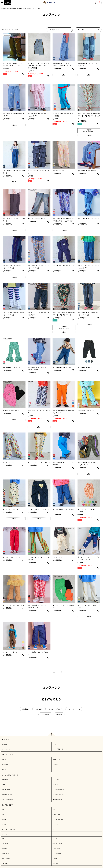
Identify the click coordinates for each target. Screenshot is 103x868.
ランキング (55, 764)
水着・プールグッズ (57, 844)
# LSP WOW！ (39, 709)
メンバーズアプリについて (8, 799)
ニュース (4, 769)
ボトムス (30, 9)
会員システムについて (7, 794)
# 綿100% (59, 714)
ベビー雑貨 (55, 863)
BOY (54, 810)
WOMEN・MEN (56, 815)
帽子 (3, 839)
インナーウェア (56, 849)
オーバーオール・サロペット (9, 829)
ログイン (4, 785)
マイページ (55, 785)
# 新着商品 (25, 709)
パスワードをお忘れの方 (58, 789)
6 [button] (61, 672)
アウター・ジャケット (58, 819)
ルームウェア (5, 834)
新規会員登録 (5, 780)
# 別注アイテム (45, 714)
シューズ (55, 839)
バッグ (54, 834)
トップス (4, 819)
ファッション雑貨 (57, 853)
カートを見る (56, 780)
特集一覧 (4, 760)
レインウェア (5, 844)
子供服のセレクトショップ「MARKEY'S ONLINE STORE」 (14, 9)
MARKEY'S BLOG (56, 760)
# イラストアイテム (74, 709)
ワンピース (55, 824)
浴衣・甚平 (4, 849)
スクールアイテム (6, 858)
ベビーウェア (5, 863)
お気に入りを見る (6, 789)
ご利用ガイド (5, 744)
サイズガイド (56, 744)
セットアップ (56, 829)
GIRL (3, 810)
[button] (66, 672)
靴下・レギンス (5, 853)
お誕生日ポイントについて (59, 794)
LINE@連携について (57, 799)
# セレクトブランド (56, 709)
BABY (3, 815)
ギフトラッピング (6, 749)
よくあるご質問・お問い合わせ (60, 749)
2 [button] (47, 672)
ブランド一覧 (5, 764)
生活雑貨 (55, 858)
